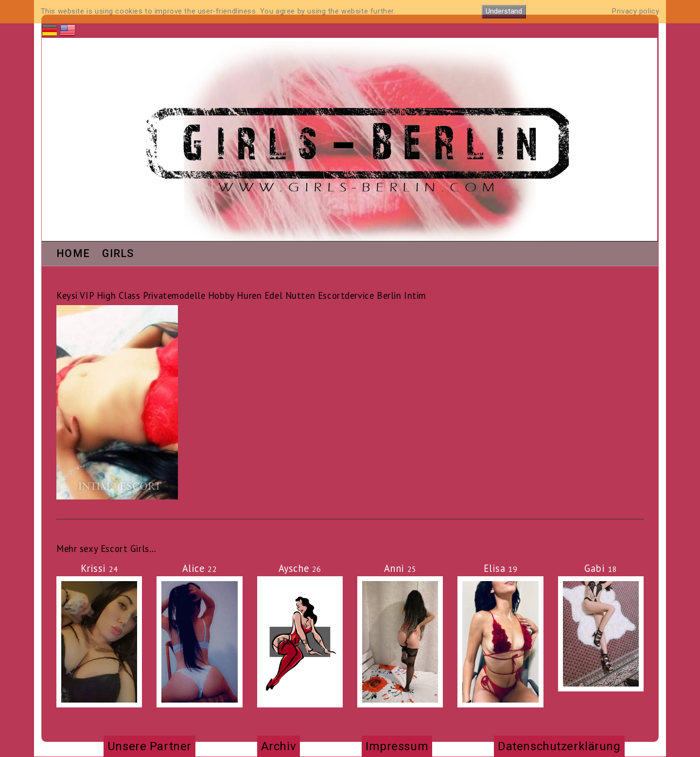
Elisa (501, 568)
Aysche (300, 568)
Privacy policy (636, 11)
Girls (118, 254)
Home (73, 254)
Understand (504, 11)
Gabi (601, 568)
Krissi (99, 568)
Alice (200, 568)
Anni (400, 568)
